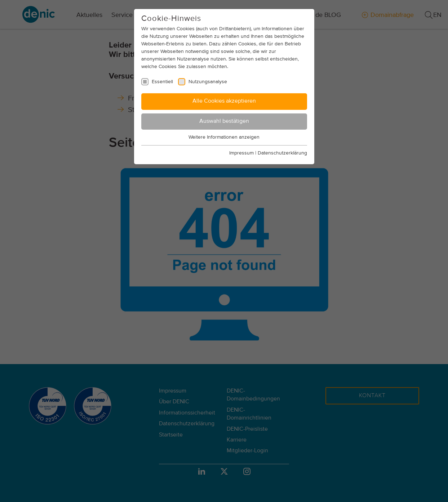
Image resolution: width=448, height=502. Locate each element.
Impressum (241, 153)
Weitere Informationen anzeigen (224, 137)
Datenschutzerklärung (282, 153)
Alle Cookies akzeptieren (224, 101)
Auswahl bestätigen (224, 121)
